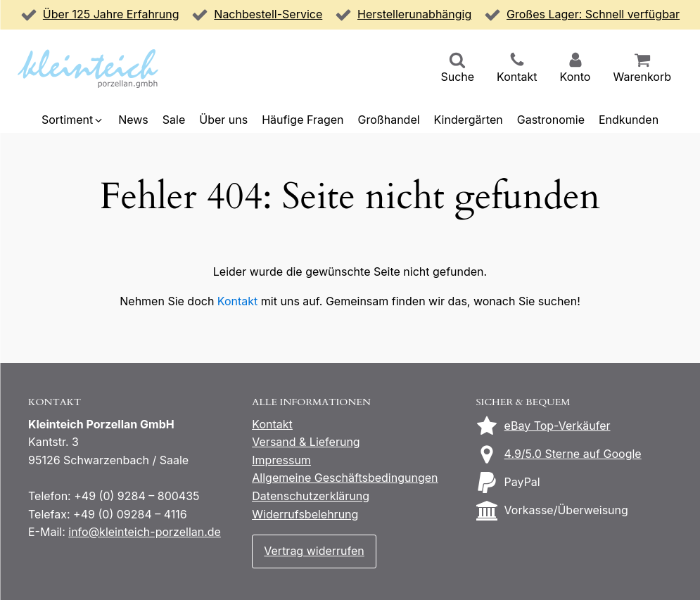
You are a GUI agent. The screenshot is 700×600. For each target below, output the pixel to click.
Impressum (281, 460)
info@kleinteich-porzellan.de (145, 532)
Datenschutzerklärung (311, 496)
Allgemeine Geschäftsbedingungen (345, 478)
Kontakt (237, 301)
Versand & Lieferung (306, 442)
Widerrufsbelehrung (305, 514)
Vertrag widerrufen (314, 551)
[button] (457, 69)
